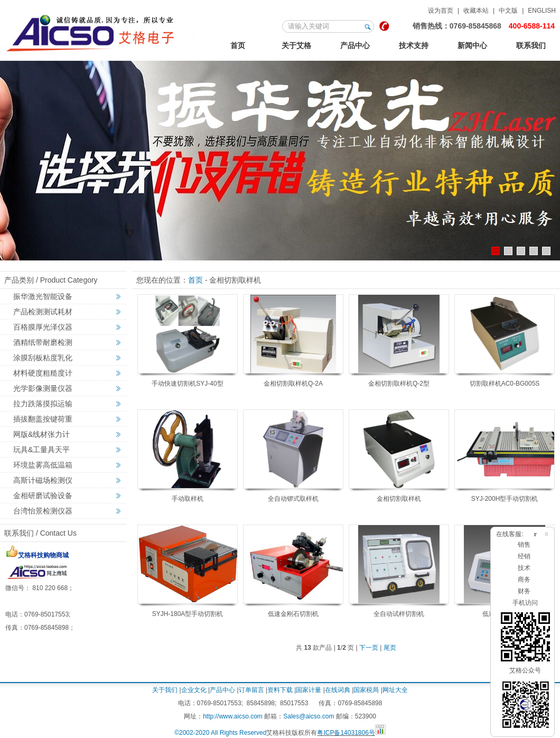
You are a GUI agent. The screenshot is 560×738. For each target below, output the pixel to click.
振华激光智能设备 (43, 296)
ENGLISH (542, 11)
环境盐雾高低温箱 (43, 465)
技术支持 (414, 45)
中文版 (508, 11)
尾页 (390, 648)
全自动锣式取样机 (293, 499)
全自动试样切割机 (399, 614)
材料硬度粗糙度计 (43, 373)
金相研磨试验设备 (43, 496)
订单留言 (251, 690)
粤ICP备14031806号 (346, 733)
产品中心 (355, 45)
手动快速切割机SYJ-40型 (187, 384)
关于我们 (165, 690)
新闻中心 (472, 45)
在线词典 (338, 690)
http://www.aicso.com (233, 716)
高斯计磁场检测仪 (43, 480)
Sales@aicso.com (309, 716)
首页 (238, 45)
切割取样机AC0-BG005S (505, 384)
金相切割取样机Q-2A (293, 384)
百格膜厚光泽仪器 (43, 327)
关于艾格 (296, 45)
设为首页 (441, 11)
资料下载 (280, 690)
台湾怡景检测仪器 (43, 511)
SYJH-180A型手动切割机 (188, 614)
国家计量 (309, 690)
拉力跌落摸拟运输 (43, 404)
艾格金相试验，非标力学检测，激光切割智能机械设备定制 (100, 31)
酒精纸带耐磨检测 (43, 342)
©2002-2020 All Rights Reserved (220, 733)
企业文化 (194, 690)
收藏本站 (476, 11)
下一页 (369, 648)
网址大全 (395, 690)
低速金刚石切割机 (293, 614)
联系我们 (531, 45)
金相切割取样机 (399, 499)
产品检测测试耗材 (43, 312)
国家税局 (366, 690)
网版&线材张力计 (41, 434)
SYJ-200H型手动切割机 (505, 499)
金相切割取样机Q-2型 (399, 384)
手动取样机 (188, 499)
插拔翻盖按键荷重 (43, 419)
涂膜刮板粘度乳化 (43, 358)
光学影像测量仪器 (43, 388)
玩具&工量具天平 (41, 450)
